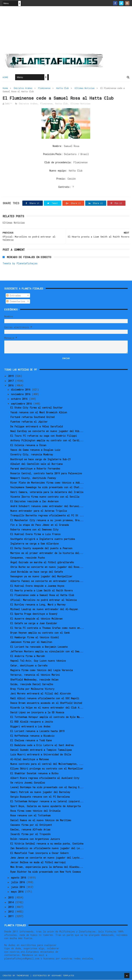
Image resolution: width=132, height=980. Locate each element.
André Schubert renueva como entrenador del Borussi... (47, 506)
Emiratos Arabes (23, 88)
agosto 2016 (19, 878)
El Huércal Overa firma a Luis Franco (35, 534)
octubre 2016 (20, 399)
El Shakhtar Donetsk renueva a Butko (34, 774)
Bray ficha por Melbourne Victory (32, 689)
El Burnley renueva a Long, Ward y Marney (38, 605)
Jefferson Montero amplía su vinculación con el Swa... (47, 652)
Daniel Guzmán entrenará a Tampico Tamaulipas (41, 750)
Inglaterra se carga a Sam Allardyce (34, 544)
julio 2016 (19, 883)
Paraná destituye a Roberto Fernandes (35, 469)
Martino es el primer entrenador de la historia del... (47, 553)
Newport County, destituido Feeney (33, 478)
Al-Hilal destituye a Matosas (30, 759)
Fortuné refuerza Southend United (32, 417)
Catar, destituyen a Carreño (29, 666)
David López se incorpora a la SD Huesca (37, 713)
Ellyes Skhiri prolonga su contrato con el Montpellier (47, 769)
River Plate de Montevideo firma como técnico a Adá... (47, 483)
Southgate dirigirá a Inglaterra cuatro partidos (43, 539)
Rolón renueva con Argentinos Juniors (35, 839)
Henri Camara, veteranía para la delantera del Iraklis (47, 492)
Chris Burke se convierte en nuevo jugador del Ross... (47, 567)
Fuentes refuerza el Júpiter (29, 422)
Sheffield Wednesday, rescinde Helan (34, 680)
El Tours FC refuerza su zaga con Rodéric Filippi (44, 436)
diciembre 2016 (21, 390)
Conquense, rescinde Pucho (28, 558)
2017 (12, 381)
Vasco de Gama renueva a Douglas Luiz (35, 450)
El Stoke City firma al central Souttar (37, 408)
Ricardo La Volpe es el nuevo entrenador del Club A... (47, 708)
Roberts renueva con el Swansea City (34, 530)
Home (5, 77)
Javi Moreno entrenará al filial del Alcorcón (41, 694)
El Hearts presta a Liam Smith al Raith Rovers (42, 591)
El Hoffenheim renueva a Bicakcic (32, 736)
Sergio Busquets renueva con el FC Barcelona (40, 797)
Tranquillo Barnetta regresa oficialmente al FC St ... (47, 516)
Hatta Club (62, 88)
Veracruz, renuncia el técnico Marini (35, 675)
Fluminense (44, 88)
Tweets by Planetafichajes (20, 264)
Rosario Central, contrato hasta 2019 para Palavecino (46, 474)
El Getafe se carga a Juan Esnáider (34, 623)
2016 (12, 386)
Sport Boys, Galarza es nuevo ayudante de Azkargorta (45, 806)
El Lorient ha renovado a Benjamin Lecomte (39, 647)
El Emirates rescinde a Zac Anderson (34, 502)
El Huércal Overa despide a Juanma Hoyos (37, 586)
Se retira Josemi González (28, 783)
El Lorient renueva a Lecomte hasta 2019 (37, 731)
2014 (12, 902)
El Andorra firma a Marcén (28, 656)
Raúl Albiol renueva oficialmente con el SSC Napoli (45, 698)
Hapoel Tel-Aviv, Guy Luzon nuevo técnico (38, 661)
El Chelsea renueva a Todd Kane (31, 741)
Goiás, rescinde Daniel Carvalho (32, 684)
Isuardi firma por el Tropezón (30, 834)
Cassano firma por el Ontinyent (31, 825)
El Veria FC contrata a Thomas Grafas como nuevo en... (47, 628)
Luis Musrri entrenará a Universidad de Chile (41, 755)
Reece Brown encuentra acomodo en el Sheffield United (46, 703)
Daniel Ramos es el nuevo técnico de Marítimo (41, 820)
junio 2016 (19, 887)
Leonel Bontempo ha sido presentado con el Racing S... (47, 788)
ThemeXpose (23, 976)
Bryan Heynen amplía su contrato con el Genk (40, 633)
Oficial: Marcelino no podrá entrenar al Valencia (43, 600)
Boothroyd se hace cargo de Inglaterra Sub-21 (41, 459)
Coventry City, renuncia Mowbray (32, 455)
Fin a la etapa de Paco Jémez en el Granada (40, 525)
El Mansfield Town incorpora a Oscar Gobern (39, 853)
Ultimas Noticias (85, 88)
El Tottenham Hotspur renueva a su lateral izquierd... (47, 802)
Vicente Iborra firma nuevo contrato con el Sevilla (45, 497)
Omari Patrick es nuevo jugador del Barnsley (40, 792)
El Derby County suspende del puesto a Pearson (41, 549)
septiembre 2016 (22, 404)
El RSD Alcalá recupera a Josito (32, 722)
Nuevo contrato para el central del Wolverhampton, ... (47, 764)
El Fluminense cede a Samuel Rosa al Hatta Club (42, 595)
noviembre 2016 (21, 394)
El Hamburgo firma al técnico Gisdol (35, 638)
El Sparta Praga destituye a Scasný (34, 614)
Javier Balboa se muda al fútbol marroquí (38, 862)
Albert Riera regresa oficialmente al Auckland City (45, 778)
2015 (12, 898)
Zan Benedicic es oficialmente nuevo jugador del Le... (47, 849)
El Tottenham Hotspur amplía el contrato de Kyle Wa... (47, 717)
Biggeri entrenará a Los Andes (30, 727)
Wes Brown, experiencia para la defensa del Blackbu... (47, 867)
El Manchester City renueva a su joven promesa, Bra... (47, 520)
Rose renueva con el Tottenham (30, 816)
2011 (12, 917)
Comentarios (16, 302)
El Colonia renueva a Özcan (28, 445)
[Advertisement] (66, 31)
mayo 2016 (18, 892)
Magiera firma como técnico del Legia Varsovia (42, 670)
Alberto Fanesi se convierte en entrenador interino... (47, 581)
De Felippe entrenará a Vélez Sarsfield (37, 427)
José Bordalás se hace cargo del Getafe (37, 572)
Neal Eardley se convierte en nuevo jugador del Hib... (47, 431)
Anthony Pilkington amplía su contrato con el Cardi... (47, 441)
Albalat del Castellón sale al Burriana (36, 464)
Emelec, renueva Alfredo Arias (30, 830)
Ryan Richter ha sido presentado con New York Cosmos (46, 872)
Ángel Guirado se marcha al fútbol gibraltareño (42, 562)
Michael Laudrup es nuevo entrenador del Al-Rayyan (44, 609)
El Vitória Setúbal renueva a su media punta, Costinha (47, 844)
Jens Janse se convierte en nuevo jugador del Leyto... (47, 858)
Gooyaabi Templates (63, 976)
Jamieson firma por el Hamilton (31, 642)
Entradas (14, 296)
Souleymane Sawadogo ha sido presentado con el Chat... (47, 488)
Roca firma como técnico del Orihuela (35, 811)
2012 (12, 912)
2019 (12, 376)
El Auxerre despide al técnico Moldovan (36, 619)
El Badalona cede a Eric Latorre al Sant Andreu (42, 745)
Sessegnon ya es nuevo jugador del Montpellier (41, 577)
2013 (12, 907)
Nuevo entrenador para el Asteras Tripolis (39, 511)
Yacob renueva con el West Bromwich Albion (39, 413)
